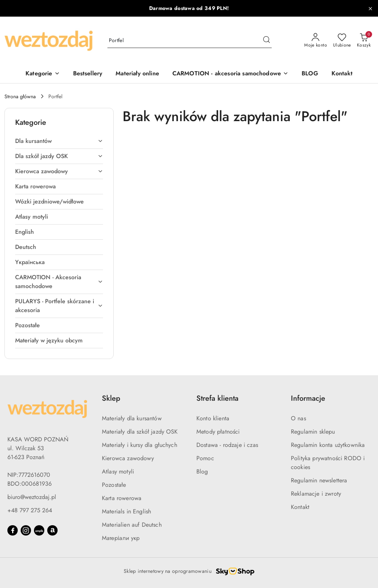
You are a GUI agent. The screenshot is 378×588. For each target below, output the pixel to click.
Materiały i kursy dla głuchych (140, 445)
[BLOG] (310, 74)
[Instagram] (26, 530)
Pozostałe (114, 485)
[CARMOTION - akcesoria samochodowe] (230, 74)
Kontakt (300, 507)
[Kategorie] (42, 74)
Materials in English (126, 511)
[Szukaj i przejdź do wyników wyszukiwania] (267, 41)
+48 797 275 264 (30, 510)
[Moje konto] (316, 41)
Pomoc (205, 458)
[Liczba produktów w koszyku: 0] (364, 41)
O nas (298, 418)
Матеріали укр (121, 538)
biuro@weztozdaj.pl (32, 497)
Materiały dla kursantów (132, 418)
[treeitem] (59, 141)
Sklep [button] (111, 398)
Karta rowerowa (122, 498)
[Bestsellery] (88, 74)
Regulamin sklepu (313, 432)
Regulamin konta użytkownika (328, 445)
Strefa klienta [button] (217, 398)
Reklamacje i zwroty (316, 494)
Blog (202, 471)
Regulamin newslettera (319, 480)
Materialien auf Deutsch (132, 525)
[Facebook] (13, 530)
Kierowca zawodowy (128, 458)
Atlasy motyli (118, 471)
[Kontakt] (342, 74)
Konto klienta (213, 418)
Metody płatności (218, 432)
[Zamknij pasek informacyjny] (370, 8)
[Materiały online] (137, 74)
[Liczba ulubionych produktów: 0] (342, 41)
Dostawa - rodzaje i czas (227, 445)
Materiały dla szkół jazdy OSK (140, 432)
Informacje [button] (308, 398)
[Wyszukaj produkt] (190, 41)
